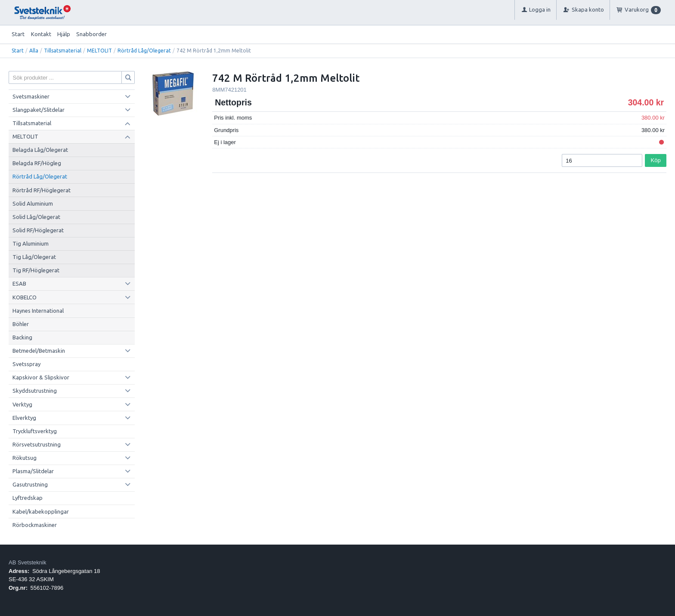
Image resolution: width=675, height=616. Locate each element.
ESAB (19, 283)
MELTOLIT (99, 51)
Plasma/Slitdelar (33, 471)
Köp (656, 160)
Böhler (21, 324)
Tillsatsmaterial (63, 51)
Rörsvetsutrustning (37, 444)
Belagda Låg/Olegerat (40, 150)
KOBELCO (25, 297)
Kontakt (41, 34)
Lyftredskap (28, 498)
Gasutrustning (30, 484)
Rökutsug (25, 458)
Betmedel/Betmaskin (39, 351)
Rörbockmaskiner (35, 525)
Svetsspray (26, 364)
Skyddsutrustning (35, 391)
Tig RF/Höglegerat (36, 270)
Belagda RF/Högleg (37, 163)
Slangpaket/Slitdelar (39, 110)
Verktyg (22, 404)
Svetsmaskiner (31, 96)
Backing (22, 337)
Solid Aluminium (33, 203)
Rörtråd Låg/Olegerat (144, 51)
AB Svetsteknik (27, 562)
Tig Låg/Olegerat (34, 257)
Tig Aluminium (31, 243)
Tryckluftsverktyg (35, 431)
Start (18, 34)
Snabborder (91, 34)
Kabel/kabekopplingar (41, 511)
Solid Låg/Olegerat (36, 217)
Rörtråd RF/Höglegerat (42, 190)
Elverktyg (24, 418)
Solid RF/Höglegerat (38, 230)
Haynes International (38, 311)
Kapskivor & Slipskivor (41, 377)
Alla (34, 51)
